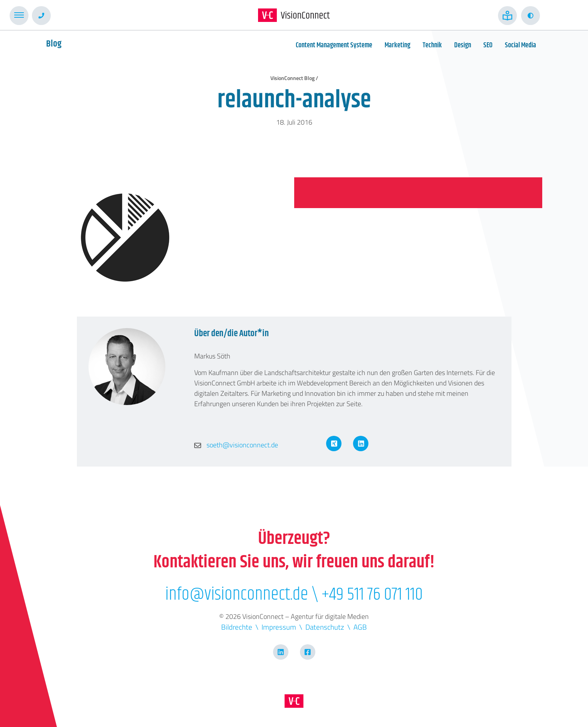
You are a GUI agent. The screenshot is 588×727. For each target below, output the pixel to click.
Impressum (279, 627)
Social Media (521, 45)
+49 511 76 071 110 (372, 594)
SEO (488, 45)
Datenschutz (325, 627)
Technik (432, 45)
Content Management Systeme (334, 45)
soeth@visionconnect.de (236, 445)
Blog (54, 44)
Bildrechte (237, 627)
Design (463, 45)
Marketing (397, 45)
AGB (360, 627)
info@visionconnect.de (237, 594)
